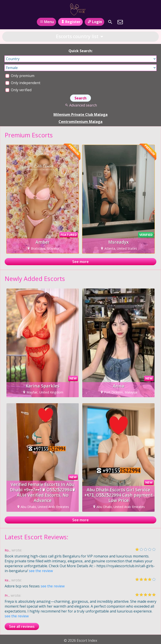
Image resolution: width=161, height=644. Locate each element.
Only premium (20, 76)
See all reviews (22, 626)
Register (70, 22)
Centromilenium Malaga (80, 122)
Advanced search (80, 105)
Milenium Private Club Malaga (80, 115)
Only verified (18, 90)
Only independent (23, 83)
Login (94, 22)
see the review (41, 571)
